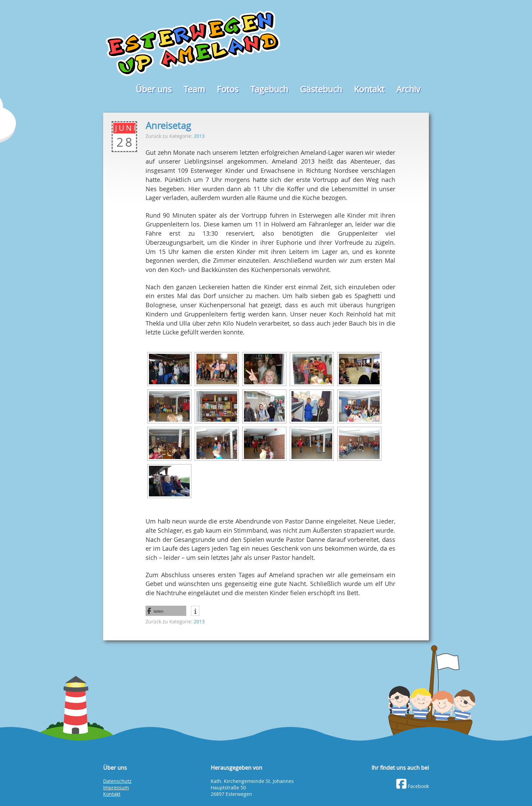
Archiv (408, 89)
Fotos (228, 89)
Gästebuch (321, 89)
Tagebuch (269, 89)
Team (194, 89)
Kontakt (369, 89)
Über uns (154, 89)
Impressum (116, 788)
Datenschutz (117, 781)
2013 (199, 136)
